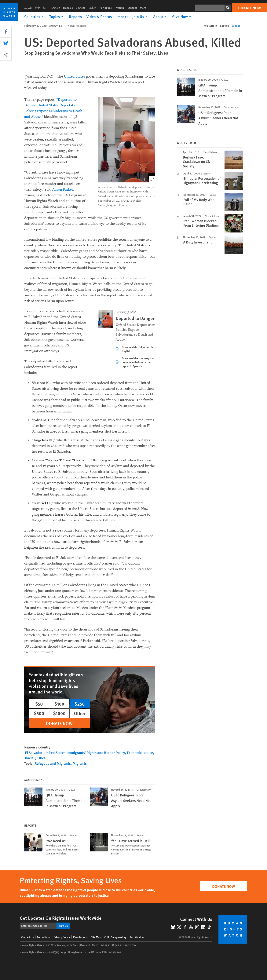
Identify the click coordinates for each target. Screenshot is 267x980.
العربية (28, 8)
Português (106, 8)
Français (68, 8)
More (146, 8)
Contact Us (27, 937)
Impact (122, 16)
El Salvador (34, 753)
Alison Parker (63, 189)
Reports (75, 16)
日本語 (93, 8)
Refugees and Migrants (53, 763)
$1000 (59, 713)
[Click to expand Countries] (35, 16)
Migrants (80, 763)
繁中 (46, 8)
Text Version (137, 937)
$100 (59, 704)
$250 (80, 704)
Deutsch (81, 8)
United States (75, 76)
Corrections (44, 937)
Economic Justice (140, 753)
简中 (37, 8)
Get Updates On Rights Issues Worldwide (61, 918)
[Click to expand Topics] (57, 16)
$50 (39, 704)
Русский (120, 8)
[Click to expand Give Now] (182, 16)
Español (132, 8)
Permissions (80, 937)
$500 (39, 713)
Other (80, 713)
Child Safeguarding (115, 937)
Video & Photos (99, 16)
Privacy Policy (62, 937)
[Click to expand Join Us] (141, 16)
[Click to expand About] (160, 16)
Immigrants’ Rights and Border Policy (96, 753)
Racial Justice (35, 758)
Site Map (96, 937)
